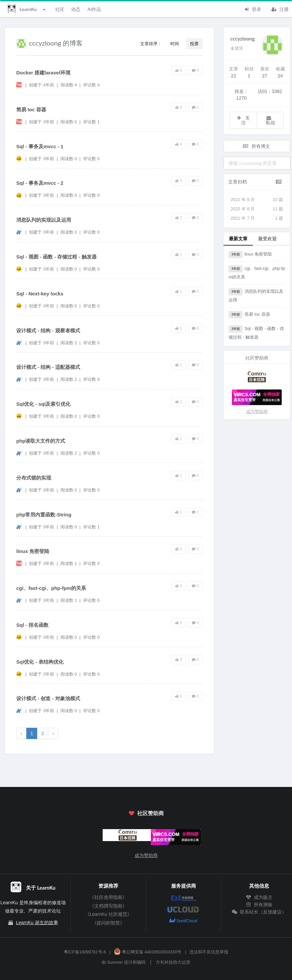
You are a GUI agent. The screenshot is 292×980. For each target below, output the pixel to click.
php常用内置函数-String (44, 515)
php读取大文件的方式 (41, 441)
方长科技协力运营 (173, 962)
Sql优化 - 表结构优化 (40, 662)
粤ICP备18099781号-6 (85, 952)
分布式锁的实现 (34, 478)
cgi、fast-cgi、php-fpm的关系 (51, 588)
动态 (76, 9)
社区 (60, 9)
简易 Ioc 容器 (31, 109)
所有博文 (256, 146)
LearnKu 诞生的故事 (37, 923)
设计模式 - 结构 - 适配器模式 (48, 367)
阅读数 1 (69, 563)
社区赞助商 (146, 813)
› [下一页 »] (53, 733)
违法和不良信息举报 (209, 952)
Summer (115, 962)
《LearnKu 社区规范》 (108, 914)
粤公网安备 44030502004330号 (148, 952)
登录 (252, 9)
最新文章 (238, 238)
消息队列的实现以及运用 (44, 220)
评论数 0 (91, 159)
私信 (270, 120)
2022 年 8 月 (257, 209)
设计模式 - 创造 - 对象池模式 (48, 698)
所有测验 (259, 905)
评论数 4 (91, 85)
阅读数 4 (69, 85)
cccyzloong (243, 39)
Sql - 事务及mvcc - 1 (40, 146)
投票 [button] (194, 44)
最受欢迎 (267, 238)
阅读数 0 (69, 122)
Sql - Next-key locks (40, 294)
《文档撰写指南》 (108, 906)
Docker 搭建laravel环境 (43, 73)
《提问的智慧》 (108, 923)
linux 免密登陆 (33, 551)
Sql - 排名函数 (32, 625)
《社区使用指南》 (108, 897)
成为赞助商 (257, 412)
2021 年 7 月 (257, 218)
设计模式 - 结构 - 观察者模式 (48, 330)
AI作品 (94, 9)
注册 (280, 9)
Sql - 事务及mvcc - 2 (40, 183)
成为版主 (259, 897)
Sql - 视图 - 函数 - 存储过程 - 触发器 (56, 257)
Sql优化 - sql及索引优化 (43, 404)
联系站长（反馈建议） (259, 912)
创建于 (42, 85)
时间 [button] (175, 44)
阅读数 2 (69, 343)
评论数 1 (91, 122)
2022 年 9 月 (257, 200)
